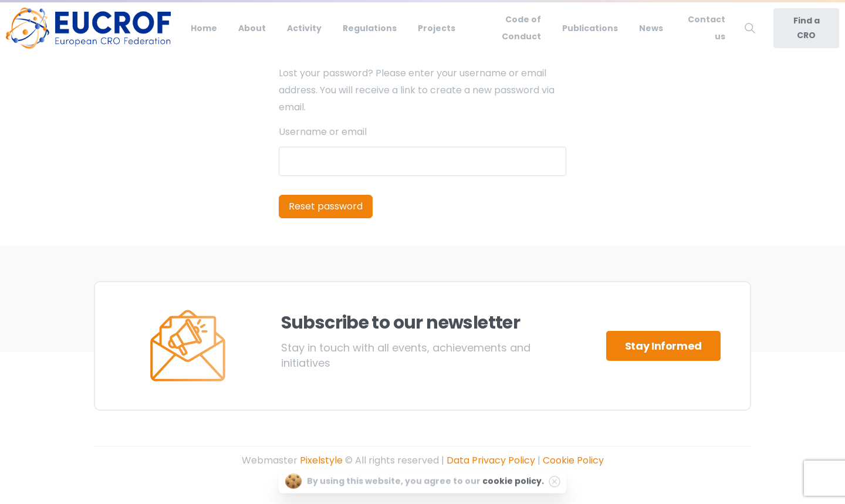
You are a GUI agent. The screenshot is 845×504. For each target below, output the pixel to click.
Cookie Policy (573, 460)
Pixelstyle (321, 460)
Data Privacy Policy (491, 460)
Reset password (326, 206)
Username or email (323, 132)
